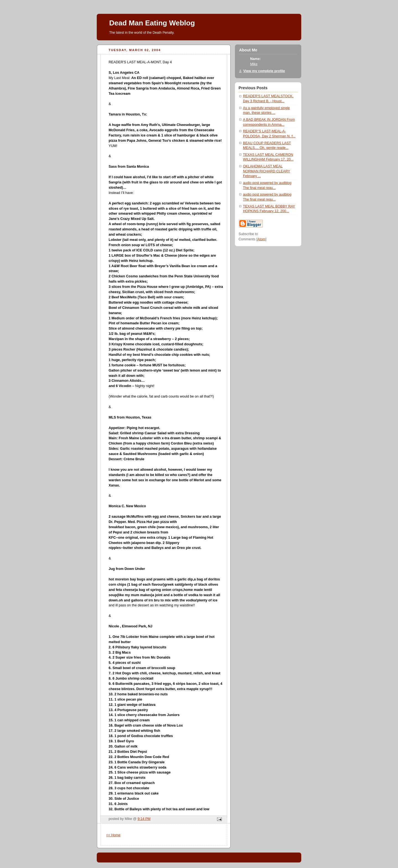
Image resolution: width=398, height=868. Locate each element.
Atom (261, 239)
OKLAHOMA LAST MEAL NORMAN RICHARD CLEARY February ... (267, 171)
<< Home (113, 835)
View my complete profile (264, 71)
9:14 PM (144, 819)
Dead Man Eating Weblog (152, 23)
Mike (254, 64)
